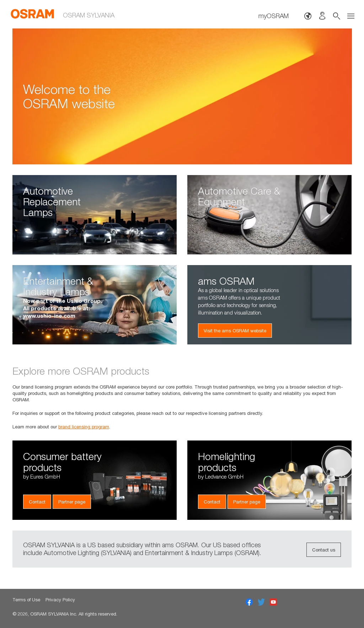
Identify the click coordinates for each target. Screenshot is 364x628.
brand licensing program (84, 427)
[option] (182, 96)
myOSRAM (274, 16)
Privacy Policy (60, 600)
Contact (37, 502)
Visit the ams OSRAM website (235, 331)
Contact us (324, 550)
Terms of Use (26, 600)
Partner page (72, 502)
